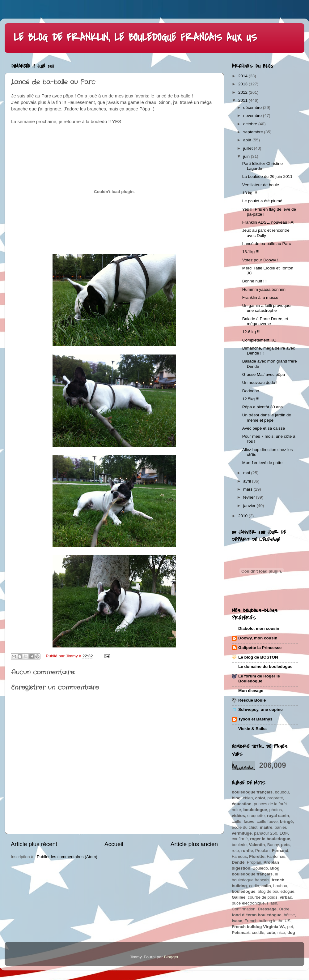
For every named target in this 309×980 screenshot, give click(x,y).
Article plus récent (34, 844)
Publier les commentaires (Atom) (67, 857)
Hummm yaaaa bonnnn (264, 289)
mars (248, 489)
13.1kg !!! (251, 252)
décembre (253, 107)
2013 (243, 84)
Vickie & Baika (252, 729)
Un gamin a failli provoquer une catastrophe (267, 308)
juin (247, 156)
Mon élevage (251, 691)
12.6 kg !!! (251, 332)
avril (248, 481)
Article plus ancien (194, 844)
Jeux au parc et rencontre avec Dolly (266, 233)
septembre (254, 132)
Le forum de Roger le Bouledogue (259, 679)
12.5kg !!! (251, 399)
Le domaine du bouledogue (265, 666)
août (248, 140)
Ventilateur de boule (261, 185)
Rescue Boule (252, 700)
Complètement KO (259, 340)
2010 (243, 516)
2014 (243, 76)
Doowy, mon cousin (258, 638)
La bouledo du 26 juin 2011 (267, 176)
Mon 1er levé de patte (262, 463)
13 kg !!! (250, 193)
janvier (250, 506)
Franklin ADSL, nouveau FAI (269, 222)
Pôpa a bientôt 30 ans (262, 407)
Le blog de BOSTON (258, 657)
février (250, 497)
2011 (243, 100)
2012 (243, 92)
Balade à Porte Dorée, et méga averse (265, 321)
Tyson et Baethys (255, 719)
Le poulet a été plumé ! (263, 201)
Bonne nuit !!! (255, 281)
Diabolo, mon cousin (259, 628)
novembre (253, 116)
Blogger (171, 957)
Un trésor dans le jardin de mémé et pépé (267, 417)
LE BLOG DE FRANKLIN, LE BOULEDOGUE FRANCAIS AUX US (135, 38)
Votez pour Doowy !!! (262, 260)
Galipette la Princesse (260, 648)
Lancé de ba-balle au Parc (267, 244)
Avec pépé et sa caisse (264, 428)
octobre (251, 124)
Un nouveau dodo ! (260, 383)
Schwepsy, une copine (260, 709)
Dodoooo (251, 391)
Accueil (114, 844)
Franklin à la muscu (260, 297)
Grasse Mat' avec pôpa (264, 374)
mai (247, 473)
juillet (249, 148)
